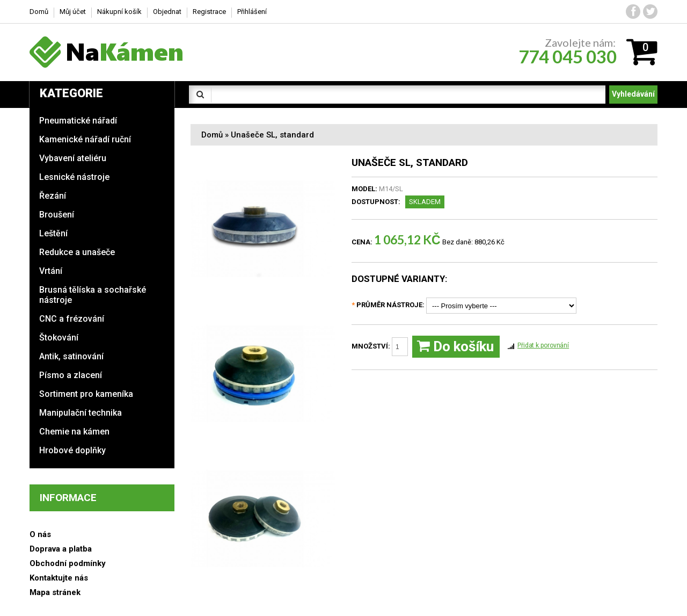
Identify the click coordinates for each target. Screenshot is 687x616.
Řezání (53, 196)
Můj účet (73, 12)
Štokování (59, 338)
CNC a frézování (72, 319)
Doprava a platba (61, 549)
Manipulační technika (81, 413)
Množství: (380, 347)
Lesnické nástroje (74, 177)
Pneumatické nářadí (78, 121)
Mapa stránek (55, 592)
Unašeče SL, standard (272, 135)
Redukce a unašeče (77, 252)
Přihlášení (252, 12)
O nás (40, 534)
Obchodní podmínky (68, 563)
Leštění (53, 233)
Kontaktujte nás (59, 578)
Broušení (57, 215)
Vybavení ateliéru (73, 158)
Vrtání (51, 271)
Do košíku (455, 347)
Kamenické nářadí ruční (85, 139)
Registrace (209, 12)
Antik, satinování (71, 356)
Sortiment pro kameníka (86, 394)
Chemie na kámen (74, 432)
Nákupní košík (119, 12)
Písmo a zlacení (71, 375)
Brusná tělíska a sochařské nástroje (93, 295)
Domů (212, 135)
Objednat (167, 12)
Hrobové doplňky (72, 450)
